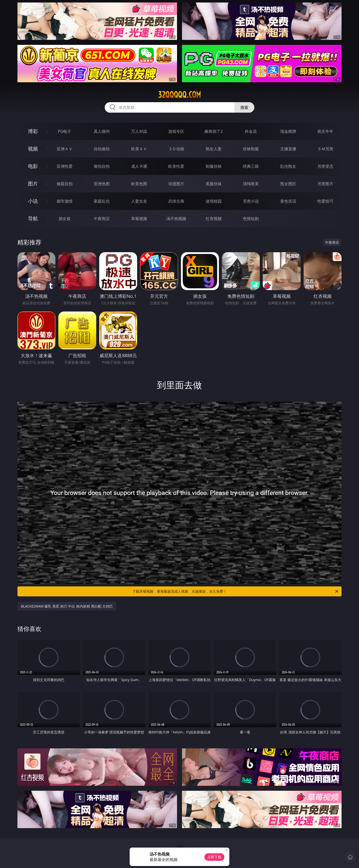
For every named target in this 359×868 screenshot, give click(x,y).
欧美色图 (139, 184)
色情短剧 (251, 219)
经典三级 (251, 166)
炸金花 (251, 131)
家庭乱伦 (102, 201)
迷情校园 (214, 201)
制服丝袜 (214, 166)
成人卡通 (139, 166)
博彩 (33, 131)
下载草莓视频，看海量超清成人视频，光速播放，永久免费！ (236, 591)
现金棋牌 (288, 131)
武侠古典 (176, 201)
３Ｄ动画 (176, 149)
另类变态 (325, 166)
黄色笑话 (288, 201)
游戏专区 (176, 131)
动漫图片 (176, 184)
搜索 (244, 107)
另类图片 (325, 184)
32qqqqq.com (179, 95)
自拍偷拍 (102, 149)
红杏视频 (214, 219)
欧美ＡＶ (139, 149)
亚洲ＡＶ (65, 149)
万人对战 (139, 131)
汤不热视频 (176, 219)
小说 (33, 201)
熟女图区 (288, 184)
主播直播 (288, 149)
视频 (33, 149)
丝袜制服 (251, 149)
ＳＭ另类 (325, 149)
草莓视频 (139, 219)
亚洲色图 (102, 184)
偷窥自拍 (65, 184)
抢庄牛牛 (325, 131)
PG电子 (64, 131)
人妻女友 (139, 201)
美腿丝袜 (214, 184)
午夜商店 (102, 219)
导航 (33, 218)
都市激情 (65, 201)
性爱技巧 (325, 201)
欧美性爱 (176, 166)
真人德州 (102, 131)
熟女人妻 (214, 149)
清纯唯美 (251, 184)
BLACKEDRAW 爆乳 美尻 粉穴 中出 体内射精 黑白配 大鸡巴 (67, 606)
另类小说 (251, 201)
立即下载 (214, 857)
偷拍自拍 (102, 166)
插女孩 (65, 219)
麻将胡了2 (214, 131)
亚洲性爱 (65, 166)
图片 (33, 184)
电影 (33, 166)
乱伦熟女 (288, 166)
